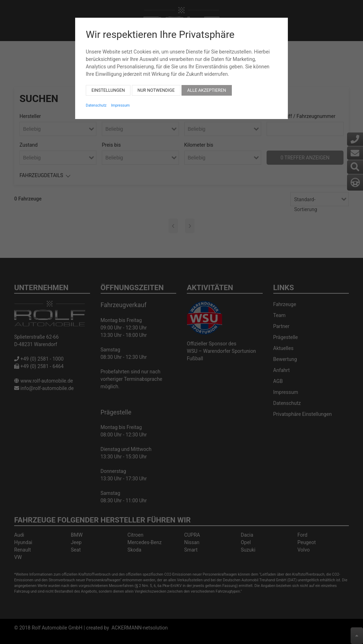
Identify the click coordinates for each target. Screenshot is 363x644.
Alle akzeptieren (207, 86)
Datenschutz (96, 101)
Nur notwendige (156, 86)
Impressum (120, 101)
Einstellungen (108, 86)
